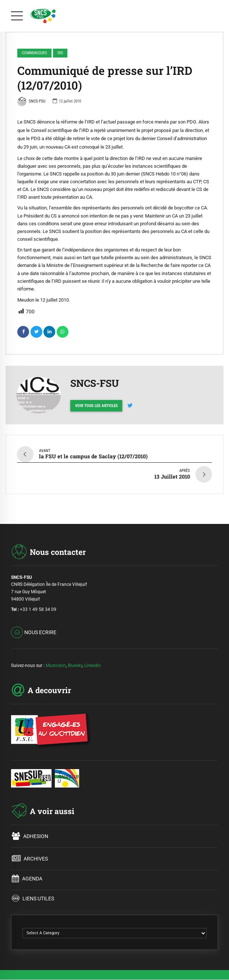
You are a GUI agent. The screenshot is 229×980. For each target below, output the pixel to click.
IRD (60, 53)
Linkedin (93, 663)
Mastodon (56, 663)
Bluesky (75, 663)
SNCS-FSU (31, 102)
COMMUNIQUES (34, 53)
